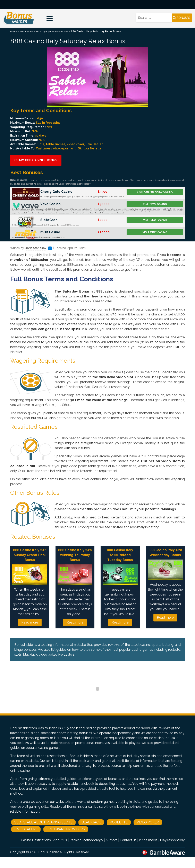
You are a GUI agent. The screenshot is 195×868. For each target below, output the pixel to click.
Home (14, 31)
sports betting (163, 645)
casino (145, 645)
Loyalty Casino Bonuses (55, 31)
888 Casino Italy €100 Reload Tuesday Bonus (120, 555)
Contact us (128, 840)
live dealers (66, 654)
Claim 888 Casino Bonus (36, 160)
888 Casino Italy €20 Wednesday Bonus (165, 552)
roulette (174, 650)
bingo (19, 650)
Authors (111, 840)
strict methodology (80, 184)
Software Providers (66, 829)
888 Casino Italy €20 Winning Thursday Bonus (75, 555)
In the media (148, 840)
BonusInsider (24, 645)
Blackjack (91, 822)
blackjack (30, 654)
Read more (30, 622)
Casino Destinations (36, 840)
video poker (47, 654)
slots (18, 654)
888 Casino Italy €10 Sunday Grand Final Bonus (30, 555)
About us (60, 840)
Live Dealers (26, 829)
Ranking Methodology (86, 840)
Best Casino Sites (29, 31)
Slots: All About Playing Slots (43, 822)
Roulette (119, 822)
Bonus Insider (48, 852)
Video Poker (148, 822)
